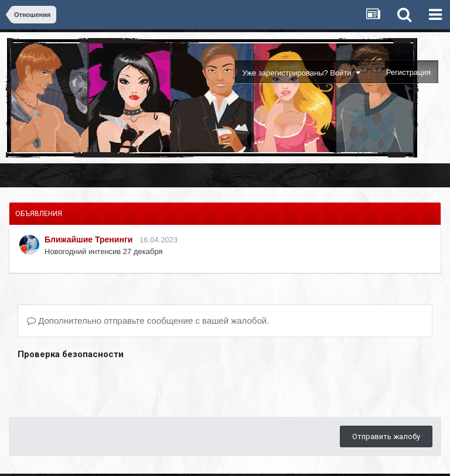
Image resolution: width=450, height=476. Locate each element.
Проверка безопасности (71, 354)
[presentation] (107, 385)
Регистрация (408, 72)
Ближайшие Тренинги (88, 239)
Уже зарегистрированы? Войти (301, 73)
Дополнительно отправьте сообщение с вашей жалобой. (148, 321)
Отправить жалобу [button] (386, 436)
